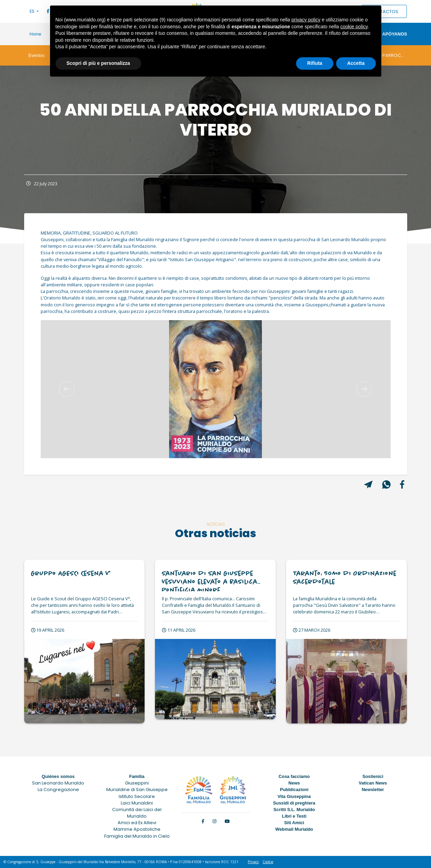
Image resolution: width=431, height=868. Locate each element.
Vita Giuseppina (294, 796)
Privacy (253, 862)
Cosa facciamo (294, 776)
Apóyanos (394, 34)
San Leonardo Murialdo (58, 783)
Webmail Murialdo (294, 829)
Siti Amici (294, 823)
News (294, 783)
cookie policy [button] (354, 27)
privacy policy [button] (306, 20)
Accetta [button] (356, 63)
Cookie (268, 862)
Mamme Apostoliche (137, 829)
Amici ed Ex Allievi (137, 823)
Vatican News (373, 783)
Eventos (36, 55)
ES (33, 11)
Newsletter (373, 790)
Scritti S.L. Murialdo (294, 810)
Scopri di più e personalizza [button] (98, 63)
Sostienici (373, 776)
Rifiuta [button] (315, 63)
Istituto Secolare (137, 796)
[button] (67, 389)
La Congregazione (58, 790)
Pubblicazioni (294, 790)
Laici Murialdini (137, 803)
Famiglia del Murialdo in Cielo (137, 836)
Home (36, 34)
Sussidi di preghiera (294, 803)
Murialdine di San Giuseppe (137, 790)
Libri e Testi (294, 816)
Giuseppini (137, 783)
